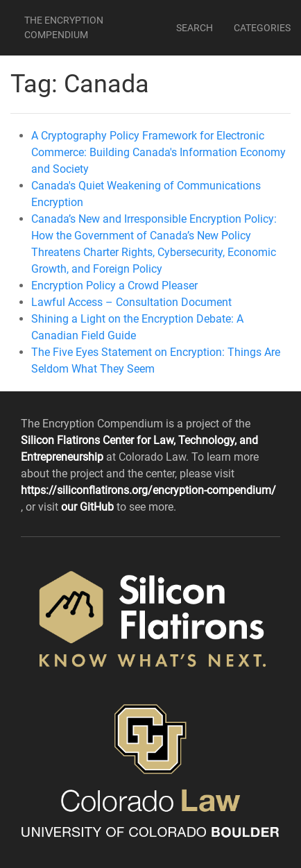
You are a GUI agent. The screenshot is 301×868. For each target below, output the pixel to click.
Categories (262, 28)
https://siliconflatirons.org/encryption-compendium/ (148, 490)
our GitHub (89, 507)
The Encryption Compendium (64, 27)
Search (195, 28)
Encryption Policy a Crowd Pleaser (114, 286)
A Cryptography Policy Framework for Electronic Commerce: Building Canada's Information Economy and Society (158, 152)
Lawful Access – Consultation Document (131, 302)
